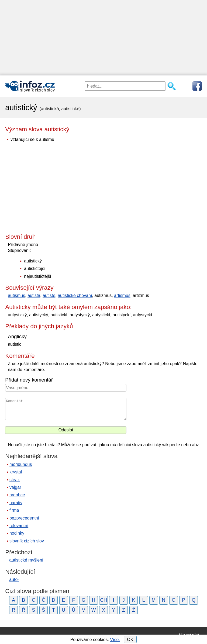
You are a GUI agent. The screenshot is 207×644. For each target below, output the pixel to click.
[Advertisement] (103, 38)
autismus (16, 295)
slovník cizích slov (27, 541)
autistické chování (75, 295)
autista (34, 295)
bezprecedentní (24, 518)
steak (15, 480)
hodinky (17, 533)
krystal (16, 472)
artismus (122, 295)
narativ (16, 503)
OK (130, 640)
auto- (14, 579)
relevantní (19, 526)
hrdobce (17, 495)
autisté (49, 295)
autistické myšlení (26, 560)
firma (14, 510)
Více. (115, 640)
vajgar (15, 487)
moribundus (21, 464)
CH (103, 600)
